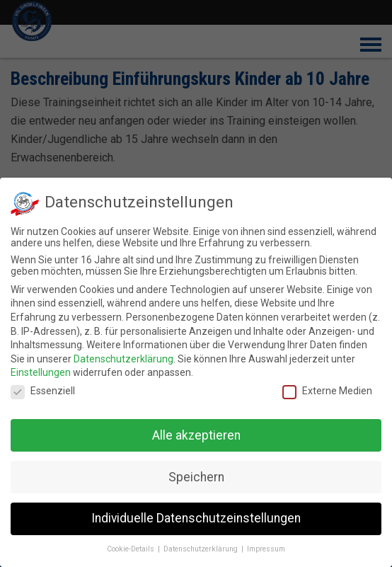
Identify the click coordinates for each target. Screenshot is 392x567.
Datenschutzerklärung (123, 356)
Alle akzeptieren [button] (196, 432)
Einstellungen (41, 370)
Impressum (266, 546)
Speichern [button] (196, 474)
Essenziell (43, 388)
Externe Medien (327, 388)
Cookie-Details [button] (132, 546)
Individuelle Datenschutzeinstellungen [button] (196, 515)
